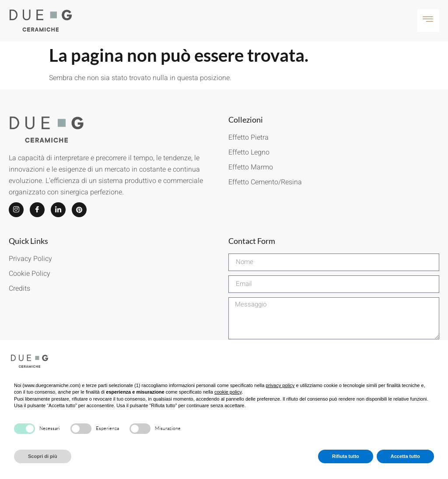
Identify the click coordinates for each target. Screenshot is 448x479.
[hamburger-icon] (428, 21)
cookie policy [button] (228, 392)
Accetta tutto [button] (405, 456)
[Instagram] (16, 210)
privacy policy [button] (280, 385)
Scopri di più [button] (43, 456)
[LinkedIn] (58, 210)
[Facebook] (37, 210)
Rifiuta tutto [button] (346, 456)
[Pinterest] (79, 210)
